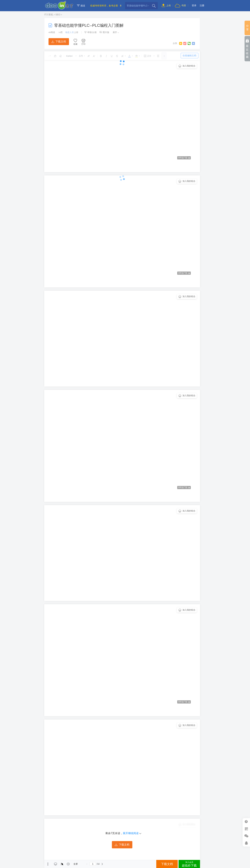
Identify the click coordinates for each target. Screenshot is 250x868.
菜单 (48, 864)
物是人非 (70, 32)
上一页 (87, 864)
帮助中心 (246, 822)
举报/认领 (90, 32)
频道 (81, 6)
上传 (166, 5)
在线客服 (246, 843)
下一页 (102, 864)
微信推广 (246, 836)
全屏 (76, 864)
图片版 (104, 32)
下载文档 (59, 42)
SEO (58, 15)
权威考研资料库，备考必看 (104, 6)
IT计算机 (49, 15)
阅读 (52, 32)
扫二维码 (246, 829)
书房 (180, 5)
